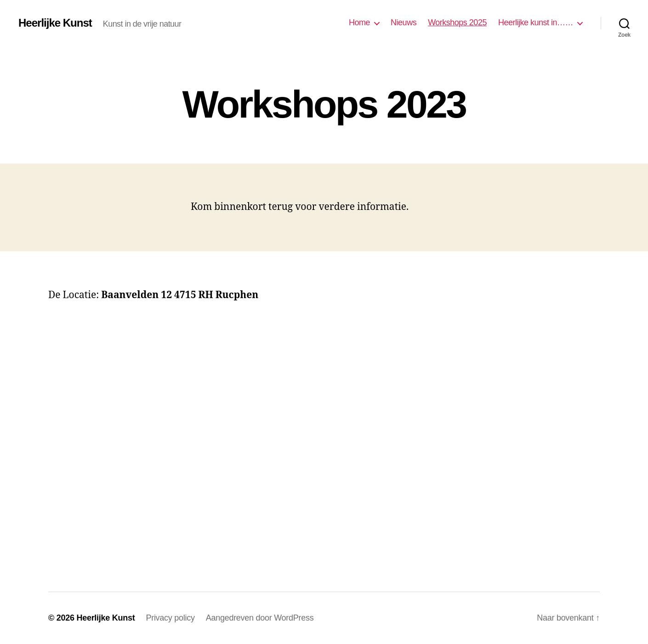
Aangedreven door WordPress (260, 618)
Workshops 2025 (457, 23)
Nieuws (404, 23)
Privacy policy (170, 618)
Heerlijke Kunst (55, 23)
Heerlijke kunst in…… (536, 23)
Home (359, 23)
